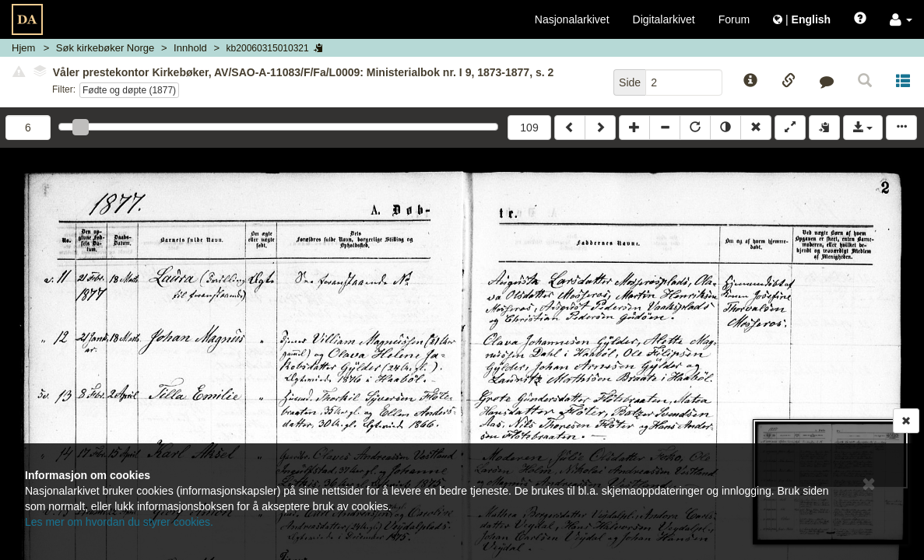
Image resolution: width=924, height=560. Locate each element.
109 (529, 128)
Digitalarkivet (664, 19)
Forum (734, 19)
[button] (901, 19)
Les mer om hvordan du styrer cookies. (119, 522)
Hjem (23, 48)
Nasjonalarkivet (572, 19)
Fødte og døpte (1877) (129, 90)
